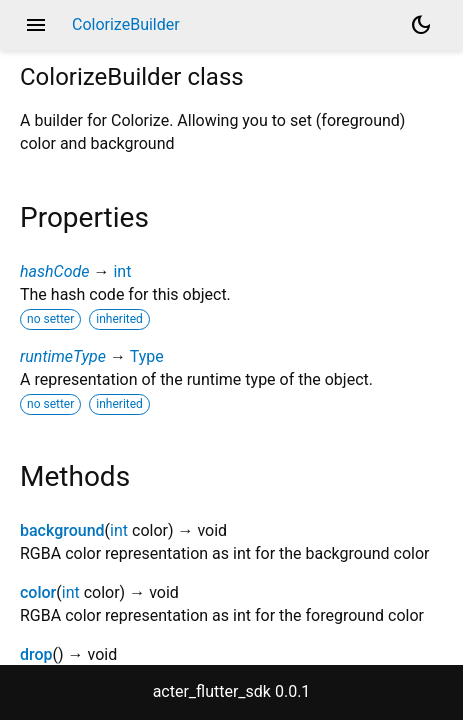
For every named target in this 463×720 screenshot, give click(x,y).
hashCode (54, 271)
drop (36, 654)
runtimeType (63, 356)
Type (147, 356)
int (122, 271)
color (38, 592)
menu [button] (36, 25)
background (62, 530)
